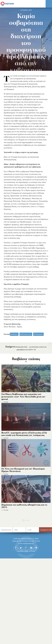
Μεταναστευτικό (26, 334)
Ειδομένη (15, 334)
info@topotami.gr (28, 543)
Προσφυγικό (39, 334)
